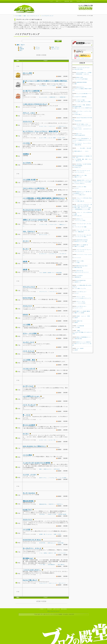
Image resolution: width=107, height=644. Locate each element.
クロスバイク (27, 121)
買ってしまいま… (48, 534)
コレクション (55, 49)
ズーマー (26, 241)
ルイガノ (26, 434)
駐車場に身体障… (63, 514)
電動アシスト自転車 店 (82, 245)
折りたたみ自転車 (29, 425)
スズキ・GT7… (62, 138)
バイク (38, 49)
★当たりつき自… (53, 514)
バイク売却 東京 (29, 360)
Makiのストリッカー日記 (81, 242)
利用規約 (50, 609)
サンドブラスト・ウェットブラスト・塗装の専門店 (41, 131)
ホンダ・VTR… (43, 138)
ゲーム (38, 47)
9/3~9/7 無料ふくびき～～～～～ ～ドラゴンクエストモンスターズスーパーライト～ (82, 126)
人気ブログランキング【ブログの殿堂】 (53, 614)
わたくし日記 (27, 73)
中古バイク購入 (80, 261)
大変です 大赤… (53, 553)
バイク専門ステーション (31, 396)
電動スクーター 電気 (82, 175)
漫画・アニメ (55, 47)
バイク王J (26, 143)
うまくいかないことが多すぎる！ (34, 188)
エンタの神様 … (64, 478)
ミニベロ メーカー (30, 475)
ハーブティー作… (44, 225)
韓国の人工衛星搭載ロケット (84, 337)
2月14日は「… (43, 514)
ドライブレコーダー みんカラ (84, 235)
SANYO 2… (52, 504)
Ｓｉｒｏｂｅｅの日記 (80, 303)
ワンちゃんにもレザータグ (83, 68)
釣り (21, 50)
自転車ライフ (78, 282)
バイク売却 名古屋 (29, 180)
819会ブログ (27, 510)
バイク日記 (27, 529)
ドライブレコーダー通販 (80, 227)
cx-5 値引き (80, 276)
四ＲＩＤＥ (79, 134)
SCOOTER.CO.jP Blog (32, 540)
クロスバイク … (53, 126)
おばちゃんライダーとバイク (82, 272)
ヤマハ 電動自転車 (79, 232)
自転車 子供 (79, 321)
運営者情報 (64, 609)
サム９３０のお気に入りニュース (83, 298)
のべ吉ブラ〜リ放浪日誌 (31, 91)
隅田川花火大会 (78, 267)
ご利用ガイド (43, 609)
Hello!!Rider (28, 298)
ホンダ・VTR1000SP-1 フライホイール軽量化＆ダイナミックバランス (82, 140)
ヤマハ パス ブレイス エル (83, 230)
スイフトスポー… (63, 553)
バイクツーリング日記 (80, 220)
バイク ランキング (29, 405)
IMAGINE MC (78, 339)
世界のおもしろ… (52, 543)
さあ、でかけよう (29, 231)
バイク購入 (77, 263)
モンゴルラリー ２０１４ (32, 548)
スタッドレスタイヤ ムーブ (83, 171)
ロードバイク (78, 258)
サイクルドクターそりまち (32, 210)
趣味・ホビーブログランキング (31, 16)
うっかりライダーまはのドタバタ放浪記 (37, 463)
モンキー (26, 249)
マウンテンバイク (29, 287)
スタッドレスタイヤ (79, 172)
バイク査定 (77, 327)
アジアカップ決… (54, 478)
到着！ (41, 469)
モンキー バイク (79, 308)
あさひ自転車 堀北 (81, 280)
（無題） (79, 331)
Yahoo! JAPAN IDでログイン (84, 58)
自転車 (25, 261)
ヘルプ (51, 1)
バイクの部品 (27, 455)
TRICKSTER (78, 121)
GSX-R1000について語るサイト (34, 446)
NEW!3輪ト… (62, 543)
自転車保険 (59, 273)
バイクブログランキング (47, 16)
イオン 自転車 (43, 273)
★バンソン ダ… (54, 583)
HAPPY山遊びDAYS (80, 135)
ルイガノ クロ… (43, 126)
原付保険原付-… (52, 565)
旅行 (21, 47)
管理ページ (59, 1)
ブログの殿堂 (18, 16)
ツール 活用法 (43, 553)
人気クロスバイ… (63, 126)
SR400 (25, 314)
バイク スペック (29, 351)
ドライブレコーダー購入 (80, 237)
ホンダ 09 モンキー (81, 292)
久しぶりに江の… (44, 97)
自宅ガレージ (80, 219)
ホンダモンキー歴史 (81, 187)
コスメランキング (55, 611)
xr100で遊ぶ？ (78, 114)
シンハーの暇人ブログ (80, 195)
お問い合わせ (56, 609)
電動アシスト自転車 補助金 (83, 311)
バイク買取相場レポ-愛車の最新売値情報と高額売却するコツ (44, 198)
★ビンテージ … (64, 583)
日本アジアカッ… (44, 478)
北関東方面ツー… (54, 97)
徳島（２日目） (58, 534)
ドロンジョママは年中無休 (81, 79)
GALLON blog (78, 69)
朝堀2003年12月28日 (82, 240)
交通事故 (26, 154)
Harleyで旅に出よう (30, 580)
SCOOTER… (43, 543)
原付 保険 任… (62, 565)
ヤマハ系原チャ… (44, 86)
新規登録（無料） (69, 1)
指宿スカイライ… (48, 469)
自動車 (22, 49)
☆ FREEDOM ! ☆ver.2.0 (82, 74)
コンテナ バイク (29, 342)
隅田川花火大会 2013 (82, 266)
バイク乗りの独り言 (79, 201)
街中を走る (57, 469)
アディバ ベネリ (29, 113)
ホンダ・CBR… (53, 138)
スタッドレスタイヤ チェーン (84, 250)
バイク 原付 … (43, 565)
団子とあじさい (78, 216)
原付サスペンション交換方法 (84, 342)
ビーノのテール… (62, 86)
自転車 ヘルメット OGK (83, 316)
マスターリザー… (54, 225)
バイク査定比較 (80, 326)
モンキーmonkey (29, 493)
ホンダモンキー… (44, 254)
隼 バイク (27, 415)
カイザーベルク (28, 386)
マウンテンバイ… (44, 292)
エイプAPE (27, 163)
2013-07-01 (80, 271)
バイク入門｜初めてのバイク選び (83, 102)
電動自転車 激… (43, 504)
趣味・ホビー (21, 45)
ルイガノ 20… (53, 440)
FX (48, 611)
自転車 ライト (51, 273)
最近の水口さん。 (81, 87)
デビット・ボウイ (81, 297)
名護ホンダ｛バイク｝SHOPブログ (35, 220)
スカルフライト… (44, 583)
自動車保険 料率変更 (82, 82)
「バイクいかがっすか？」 (32, 570)
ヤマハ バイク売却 (30, 333)
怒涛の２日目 (80, 77)
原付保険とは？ (28, 558)
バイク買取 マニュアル (80, 288)
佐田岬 (41, 534)
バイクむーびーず (29, 369)
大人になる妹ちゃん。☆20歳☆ (84, 73)
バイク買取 (27, 325)
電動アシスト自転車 (79, 246)
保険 (76, 84)
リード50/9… (53, 86)
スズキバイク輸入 (81, 100)
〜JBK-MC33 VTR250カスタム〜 (35, 104)
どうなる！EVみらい (80, 183)
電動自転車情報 (28, 501)
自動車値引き (78, 277)
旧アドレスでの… (44, 235)
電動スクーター (78, 177)
